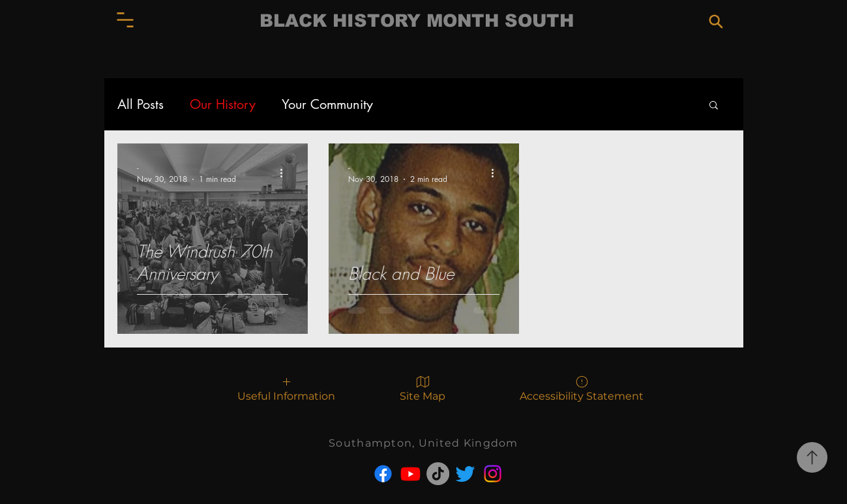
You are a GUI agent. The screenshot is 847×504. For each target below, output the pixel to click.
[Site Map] (423, 388)
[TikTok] (438, 474)
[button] (125, 20)
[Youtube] (410, 474)
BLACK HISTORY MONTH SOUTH (417, 21)
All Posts (141, 105)
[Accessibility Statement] (582, 388)
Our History (223, 105)
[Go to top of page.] (812, 457)
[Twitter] (465, 474)
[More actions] (286, 173)
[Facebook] (383, 474)
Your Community (327, 105)
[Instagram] (493, 474)
